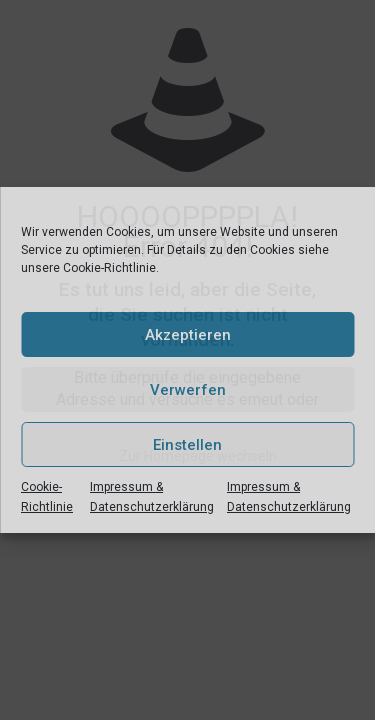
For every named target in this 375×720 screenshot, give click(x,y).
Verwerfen (188, 390)
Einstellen (187, 445)
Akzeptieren (188, 335)
